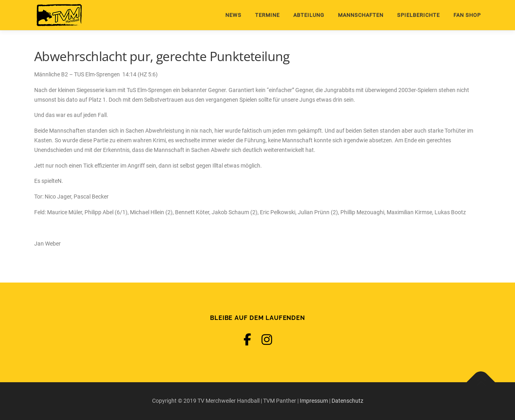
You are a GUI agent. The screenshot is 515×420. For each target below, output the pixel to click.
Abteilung (309, 15)
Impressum (314, 401)
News (233, 15)
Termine (267, 15)
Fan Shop (467, 15)
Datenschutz (347, 401)
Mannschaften (361, 15)
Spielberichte (418, 15)
